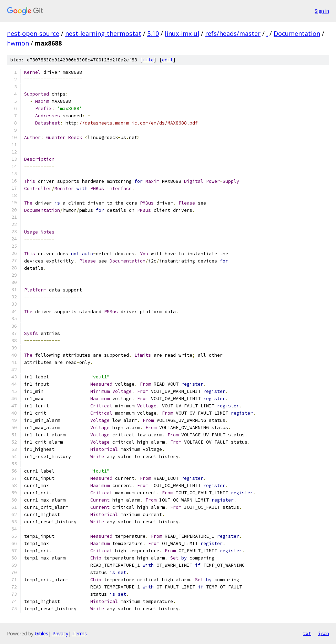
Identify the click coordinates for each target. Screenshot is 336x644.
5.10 (153, 33)
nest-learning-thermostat (103, 33)
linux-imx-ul (182, 33)
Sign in (322, 11)
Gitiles (42, 633)
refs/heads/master (233, 33)
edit (167, 60)
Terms (80, 633)
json (324, 633)
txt (307, 633)
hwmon (18, 43)
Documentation (297, 33)
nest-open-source (33, 33)
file (148, 60)
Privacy (60, 633)
